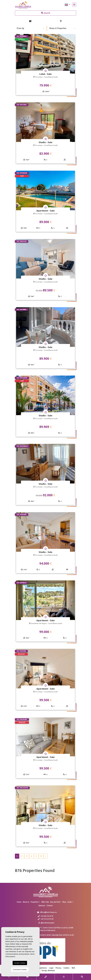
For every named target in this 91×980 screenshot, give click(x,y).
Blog (64, 902)
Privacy (58, 968)
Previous (19, 54)
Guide (70, 902)
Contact (50, 906)
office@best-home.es (48, 912)
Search (46, 13)
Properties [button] (35, 902)
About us (26, 902)
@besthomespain (46, 923)
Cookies (66, 968)
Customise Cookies (20, 969)
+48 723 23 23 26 (46, 919)
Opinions (42, 906)
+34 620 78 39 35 (45, 916)
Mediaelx (51, 971)
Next (72, 54)
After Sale (45, 902)
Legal (51, 968)
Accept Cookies (20, 963)
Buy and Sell (55, 902)
